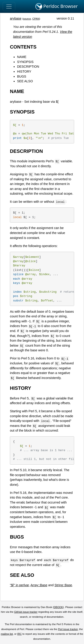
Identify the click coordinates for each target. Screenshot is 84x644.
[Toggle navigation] (9, 7)
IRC (19, 634)
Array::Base (39, 585)
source (27, 19)
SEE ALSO (25, 81)
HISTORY (24, 71)
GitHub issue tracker (26, 612)
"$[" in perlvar (19, 585)
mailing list (7, 634)
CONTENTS (23, 47)
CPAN (36, 19)
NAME (22, 57)
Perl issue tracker (68, 629)
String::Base (63, 585)
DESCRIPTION (28, 67)
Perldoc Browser (57, 7)
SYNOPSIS (25, 62)
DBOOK (58, 607)
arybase (16, 18)
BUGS (22, 76)
